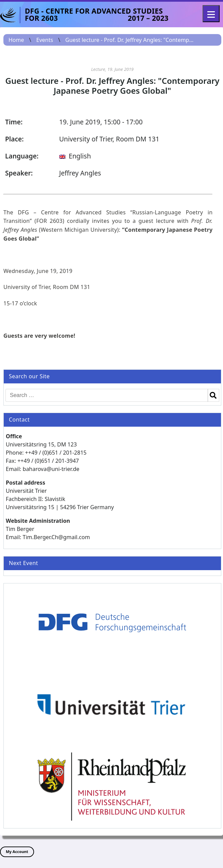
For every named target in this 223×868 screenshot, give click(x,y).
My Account (17, 851)
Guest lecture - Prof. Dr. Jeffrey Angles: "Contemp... (130, 40)
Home (16, 40)
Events (44, 40)
